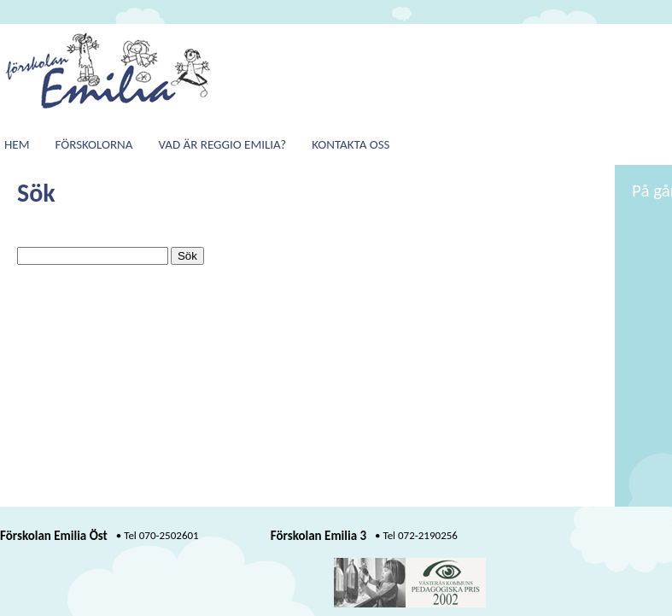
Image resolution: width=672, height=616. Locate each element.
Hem (17, 144)
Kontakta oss (351, 144)
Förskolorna (94, 144)
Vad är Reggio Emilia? (222, 144)
